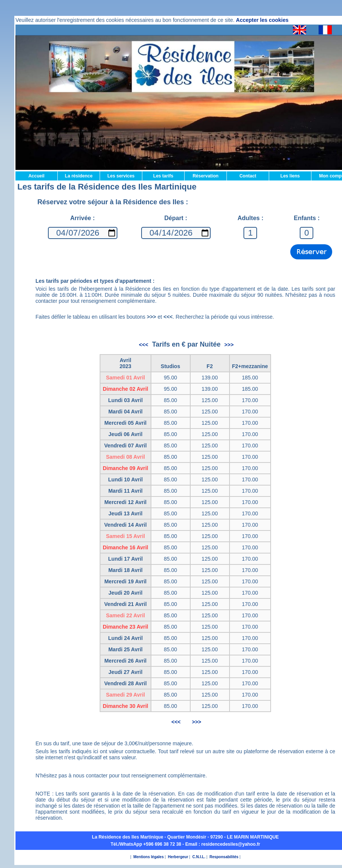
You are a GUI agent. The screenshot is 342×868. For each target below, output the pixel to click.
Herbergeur (178, 857)
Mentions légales (149, 857)
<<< (144, 345)
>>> (229, 345)
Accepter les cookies (262, 20)
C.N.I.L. (199, 857)
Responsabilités (224, 857)
